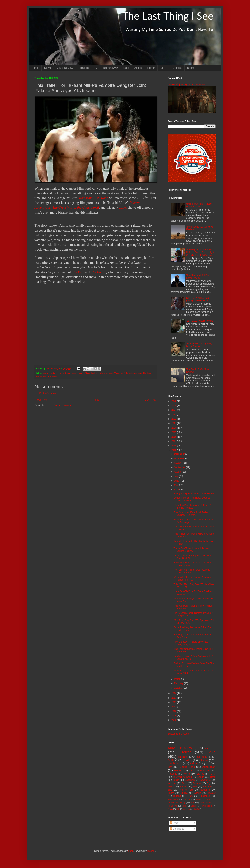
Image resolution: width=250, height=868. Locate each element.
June (177, 481)
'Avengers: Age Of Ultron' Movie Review (194, 493)
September (180, 467)
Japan (68, 373)
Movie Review (180, 748)
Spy (209, 783)
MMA (170, 809)
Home (35, 68)
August (178, 472)
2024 (174, 410)
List (170, 767)
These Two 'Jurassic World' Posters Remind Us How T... (191, 550)
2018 (174, 437)
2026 (174, 401)
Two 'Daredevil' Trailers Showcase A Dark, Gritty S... (192, 643)
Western (172, 783)
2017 (174, 441)
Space (171, 793)
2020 (174, 428)
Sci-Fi (164, 68)
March (178, 679)
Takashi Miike (84, 373)
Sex (193, 803)
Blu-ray (200, 774)
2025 (174, 406)
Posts (174, 823)
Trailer (94, 373)
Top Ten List (186, 790)
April (177, 490)
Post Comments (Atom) (60, 405)
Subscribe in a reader (179, 734)
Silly (170, 790)
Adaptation (209, 767)
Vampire (109, 373)
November (180, 458)
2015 (174, 450)
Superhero (205, 771)
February (179, 683)
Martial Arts (175, 763)
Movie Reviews (65, 68)
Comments (177, 829)
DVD (191, 771)
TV (96, 68)
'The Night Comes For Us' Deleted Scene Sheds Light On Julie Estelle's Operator (200, 252)
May (177, 485)
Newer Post (42, 400)
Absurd (198, 793)
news (74, 373)
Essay (194, 806)
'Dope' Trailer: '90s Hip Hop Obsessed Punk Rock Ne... (193, 557)
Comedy (202, 757)
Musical (184, 793)
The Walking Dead (182, 777)
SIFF (171, 760)
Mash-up (186, 809)
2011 (174, 707)
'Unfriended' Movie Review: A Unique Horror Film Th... (192, 578)
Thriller (187, 760)
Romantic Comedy (177, 803)
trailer (123, 208)
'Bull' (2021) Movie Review (200, 321)
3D (178, 809)
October (178, 463)
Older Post (150, 400)
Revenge (173, 774)
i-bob (131, 851)
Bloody (187, 799)
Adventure (206, 780)
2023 (174, 414)
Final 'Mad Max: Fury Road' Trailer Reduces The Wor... (191, 514)
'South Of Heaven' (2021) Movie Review (199, 345)
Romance (205, 790)
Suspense (205, 796)
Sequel (201, 777)
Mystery (207, 787)
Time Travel (205, 803)
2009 (174, 716)
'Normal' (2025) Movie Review (187, 85)
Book (213, 777)
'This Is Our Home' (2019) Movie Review (199, 205)
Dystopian (190, 780)
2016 (174, 446)
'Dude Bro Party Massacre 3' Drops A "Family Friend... (192, 506)
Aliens (171, 787)
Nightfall (196, 809)
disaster (212, 793)
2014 (174, 693)
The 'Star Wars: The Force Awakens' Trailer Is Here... (192, 571)
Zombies (178, 771)
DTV (213, 774)
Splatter (183, 787)
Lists (126, 68)
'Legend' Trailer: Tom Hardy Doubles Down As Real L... (192, 499)
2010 (174, 711)
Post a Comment (48, 393)
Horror (151, 68)
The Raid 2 (99, 272)
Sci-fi (211, 752)
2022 (174, 419)
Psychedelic (206, 806)
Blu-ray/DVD (110, 68)
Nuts (195, 787)
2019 (174, 432)
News (48, 68)
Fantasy (197, 783)
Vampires (119, 373)
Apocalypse (173, 799)
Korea (187, 774)
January (178, 688)
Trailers (84, 68)
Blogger (151, 851)
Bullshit (177, 796)
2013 (174, 698)
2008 (174, 720)
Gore (190, 796)
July (176, 476)
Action (138, 68)
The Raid (78, 272)
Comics (177, 68)
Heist (184, 806)
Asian (204, 760)
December (180, 454)
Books (191, 68)
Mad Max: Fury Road (93, 198)
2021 (174, 423)
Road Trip (173, 806)
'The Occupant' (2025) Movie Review (197, 276)
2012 (174, 702)
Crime (194, 763)
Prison (208, 799)
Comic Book (187, 767)
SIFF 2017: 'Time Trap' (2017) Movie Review (198, 299)
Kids (198, 799)
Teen (185, 783)
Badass (54, 373)
